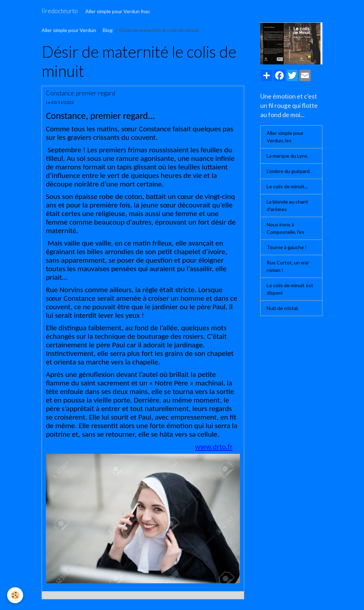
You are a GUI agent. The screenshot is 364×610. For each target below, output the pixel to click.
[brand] (60, 11)
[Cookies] (15, 595)
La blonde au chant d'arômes (287, 205)
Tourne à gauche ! (287, 247)
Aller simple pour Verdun (69, 30)
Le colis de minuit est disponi (290, 289)
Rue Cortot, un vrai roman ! (288, 266)
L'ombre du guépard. (289, 171)
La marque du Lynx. (287, 156)
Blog (108, 30)
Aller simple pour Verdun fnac (118, 11)
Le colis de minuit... (287, 186)
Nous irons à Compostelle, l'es (285, 228)
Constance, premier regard (81, 93)
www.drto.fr (214, 447)
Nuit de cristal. (283, 308)
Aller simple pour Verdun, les (285, 137)
